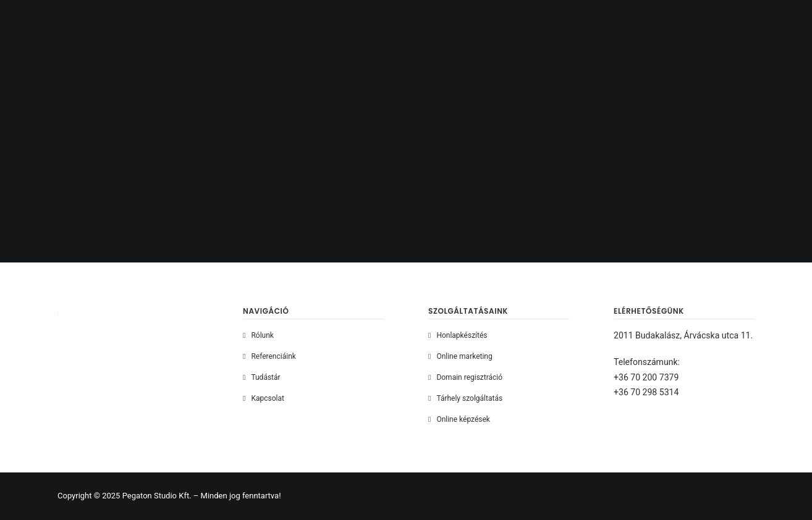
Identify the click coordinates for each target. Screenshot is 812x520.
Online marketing (464, 356)
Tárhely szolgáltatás (469, 398)
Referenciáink (273, 356)
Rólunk (262, 335)
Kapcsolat (267, 398)
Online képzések (463, 419)
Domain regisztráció (469, 377)
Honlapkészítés (462, 335)
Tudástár (265, 377)
